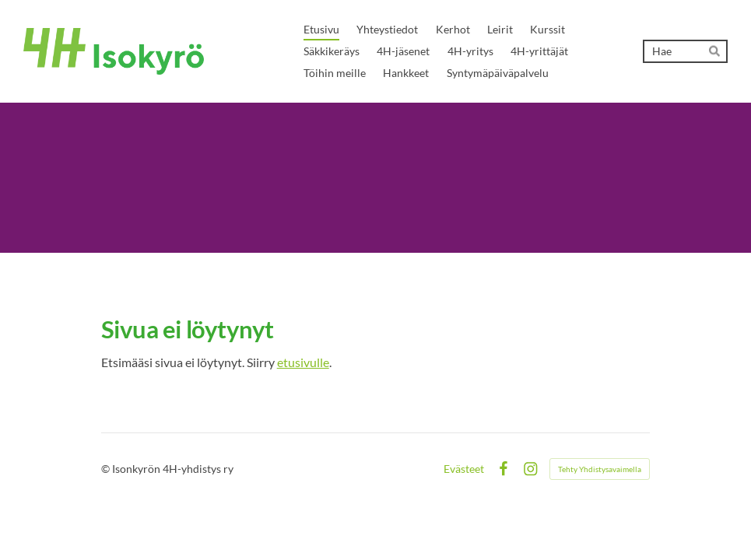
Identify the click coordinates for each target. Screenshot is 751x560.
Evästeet (464, 469)
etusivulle (303, 362)
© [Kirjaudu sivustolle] (107, 469)
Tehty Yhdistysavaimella (600, 469)
